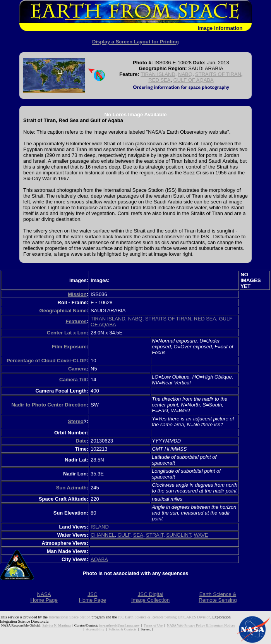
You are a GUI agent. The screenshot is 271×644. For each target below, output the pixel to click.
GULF (124, 535)
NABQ (185, 74)
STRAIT (155, 535)
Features (76, 321)
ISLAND (100, 527)
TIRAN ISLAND (158, 74)
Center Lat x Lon (67, 333)
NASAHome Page (44, 597)
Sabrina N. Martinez (57, 625)
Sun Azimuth (71, 488)
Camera (77, 369)
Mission (77, 294)
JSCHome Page (93, 597)
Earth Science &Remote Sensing (218, 597)
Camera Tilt (73, 380)
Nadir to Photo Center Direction (49, 405)
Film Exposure (69, 347)
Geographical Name (63, 311)
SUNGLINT (178, 535)
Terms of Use (153, 625)
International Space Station (70, 617)
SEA (138, 535)
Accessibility (95, 629)
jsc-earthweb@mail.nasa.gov (119, 625)
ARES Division (198, 617)
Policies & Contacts (122, 629)
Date (81, 441)
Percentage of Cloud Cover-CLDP (47, 361)
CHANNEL (103, 535)
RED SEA (159, 80)
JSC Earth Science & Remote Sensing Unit (151, 617)
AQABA (99, 559)
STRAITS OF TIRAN (218, 74)
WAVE (201, 535)
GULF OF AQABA (194, 80)
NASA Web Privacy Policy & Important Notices (201, 625)
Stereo (75, 421)
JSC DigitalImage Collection (150, 597)
